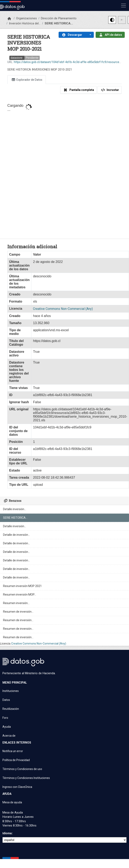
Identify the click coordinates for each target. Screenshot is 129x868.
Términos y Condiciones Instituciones (26, 778)
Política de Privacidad (16, 760)
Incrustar (110, 90)
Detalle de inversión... (16, 535)
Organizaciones (26, 18)
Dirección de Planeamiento (59, 18)
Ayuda (7, 727)
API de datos (110, 35)
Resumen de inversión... (18, 612)
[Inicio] (9, 19)
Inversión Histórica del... (25, 23)
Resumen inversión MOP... (20, 595)
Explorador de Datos (27, 80)
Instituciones (11, 691)
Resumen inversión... (16, 603)
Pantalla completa (78, 90)
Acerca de (9, 736)
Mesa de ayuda (12, 802)
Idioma (7, 833)
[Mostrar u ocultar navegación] (124, 5)
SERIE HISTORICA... (59, 23)
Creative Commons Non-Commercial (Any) (39, 644)
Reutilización (11, 709)
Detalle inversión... (15, 509)
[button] (89, 35)
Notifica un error (13, 751)
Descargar (72, 35)
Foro (5, 718)
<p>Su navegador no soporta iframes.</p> (64, 168)
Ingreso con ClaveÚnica (17, 787)
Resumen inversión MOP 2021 (22, 586)
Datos (6, 700)
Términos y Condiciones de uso (22, 769)
